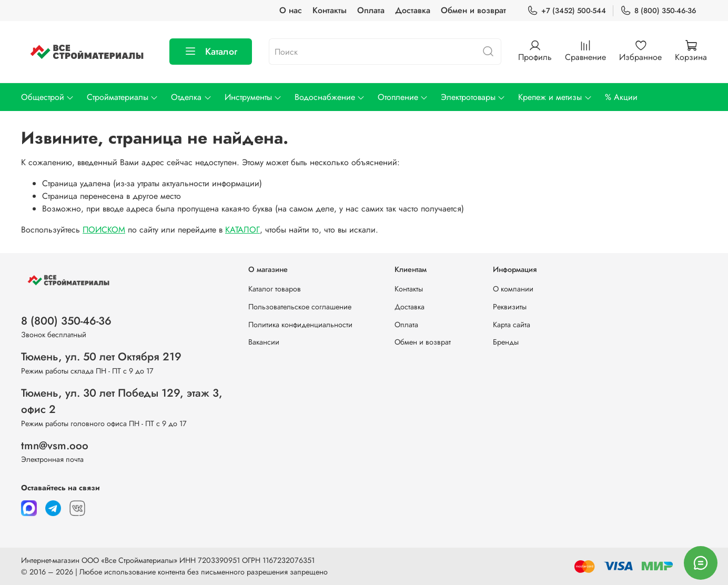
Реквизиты (510, 307)
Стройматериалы (123, 97)
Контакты (330, 10)
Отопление (403, 97)
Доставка (413, 10)
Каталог (211, 52)
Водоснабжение (330, 97)
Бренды (506, 342)
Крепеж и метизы (555, 97)
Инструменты (253, 97)
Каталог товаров (275, 289)
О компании (513, 289)
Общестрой (48, 97)
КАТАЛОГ (242, 230)
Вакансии (264, 342)
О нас (291, 10)
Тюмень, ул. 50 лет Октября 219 (101, 357)
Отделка (191, 97)
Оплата (371, 10)
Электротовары (473, 97)
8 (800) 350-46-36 (658, 11)
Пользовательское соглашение (300, 307)
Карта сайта (512, 325)
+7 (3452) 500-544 (567, 11)
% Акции (621, 97)
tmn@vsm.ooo (55, 446)
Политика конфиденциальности (300, 325)
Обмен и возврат (473, 10)
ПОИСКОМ (104, 230)
